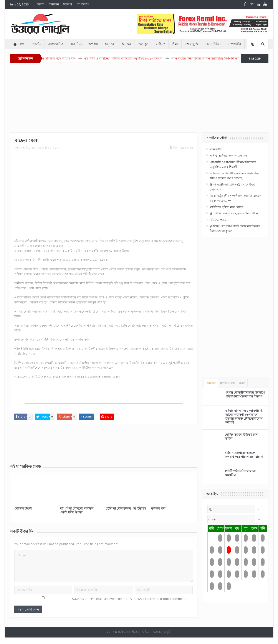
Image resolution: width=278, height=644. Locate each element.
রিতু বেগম (31, 148)
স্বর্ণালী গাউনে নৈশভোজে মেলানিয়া (240, 473)
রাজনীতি (76, 44)
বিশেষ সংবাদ (228, 383)
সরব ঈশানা (216, 149)
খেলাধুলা (144, 44)
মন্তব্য (242, 383)
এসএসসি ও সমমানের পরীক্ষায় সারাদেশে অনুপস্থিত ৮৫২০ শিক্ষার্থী (136, 58)
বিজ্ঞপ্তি (68, 4)
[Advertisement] (139, 98)
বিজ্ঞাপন (54, 4)
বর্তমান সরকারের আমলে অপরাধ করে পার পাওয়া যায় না (244, 455)
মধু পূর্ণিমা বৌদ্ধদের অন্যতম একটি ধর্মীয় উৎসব (77, 510)
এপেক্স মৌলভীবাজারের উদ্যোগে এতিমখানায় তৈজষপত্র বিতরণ (245, 394)
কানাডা (109, 44)
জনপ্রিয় (211, 383)
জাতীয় (37, 44)
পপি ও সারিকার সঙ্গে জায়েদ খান (69, 58)
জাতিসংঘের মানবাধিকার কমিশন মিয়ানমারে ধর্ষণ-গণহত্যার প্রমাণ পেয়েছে (228, 58)
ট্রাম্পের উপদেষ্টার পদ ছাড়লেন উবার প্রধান (234, 213)
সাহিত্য (161, 44)
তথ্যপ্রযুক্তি (192, 44)
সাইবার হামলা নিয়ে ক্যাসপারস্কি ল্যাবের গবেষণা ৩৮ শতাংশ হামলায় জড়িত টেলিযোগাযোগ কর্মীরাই (244, 417)
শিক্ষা (175, 44)
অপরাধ (93, 44)
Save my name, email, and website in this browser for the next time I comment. (129, 599)
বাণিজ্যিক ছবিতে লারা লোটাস (227, 207)
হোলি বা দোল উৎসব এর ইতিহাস (126, 508)
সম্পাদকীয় (234, 44)
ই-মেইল (187, 148)
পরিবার (40, 4)
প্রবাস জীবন (213, 44)
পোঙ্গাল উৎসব (23, 508)
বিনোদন (126, 44)
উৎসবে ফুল (158, 508)
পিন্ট (174, 148)
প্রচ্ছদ (19, 44)
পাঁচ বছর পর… (218, 220)
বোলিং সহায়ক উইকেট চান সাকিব (241, 436)
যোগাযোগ (83, 4)
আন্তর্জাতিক (56, 44)
